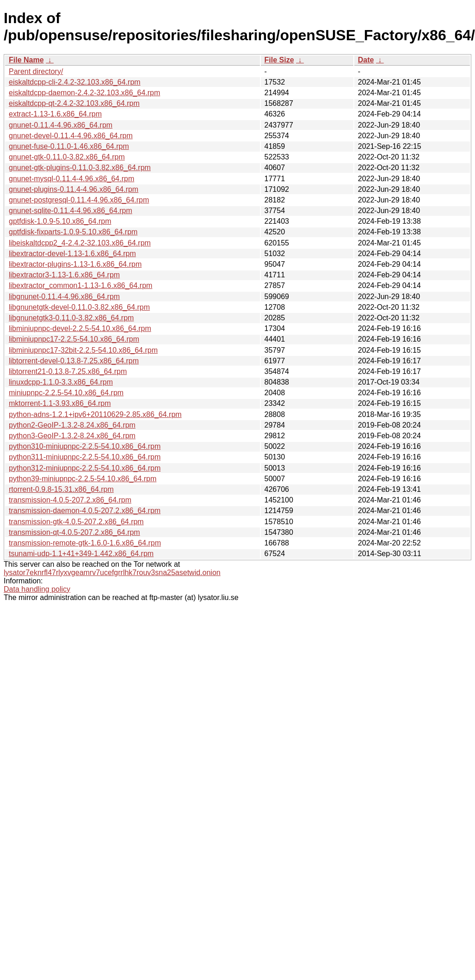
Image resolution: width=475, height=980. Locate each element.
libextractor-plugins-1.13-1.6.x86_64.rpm (75, 264)
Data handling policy (37, 589)
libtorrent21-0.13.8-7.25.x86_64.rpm (68, 371)
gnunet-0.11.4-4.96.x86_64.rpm (61, 125)
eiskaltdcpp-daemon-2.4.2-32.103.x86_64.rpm (84, 93)
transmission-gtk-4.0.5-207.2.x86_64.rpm (76, 522)
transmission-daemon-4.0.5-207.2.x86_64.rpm (85, 511)
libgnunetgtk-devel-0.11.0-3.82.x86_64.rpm (79, 307)
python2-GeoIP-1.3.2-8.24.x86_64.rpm (72, 425)
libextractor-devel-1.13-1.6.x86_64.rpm (72, 254)
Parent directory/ (36, 71)
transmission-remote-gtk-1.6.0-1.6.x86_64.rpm (85, 543)
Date (366, 60)
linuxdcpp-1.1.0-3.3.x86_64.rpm (61, 382)
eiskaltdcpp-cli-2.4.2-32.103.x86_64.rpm (75, 82)
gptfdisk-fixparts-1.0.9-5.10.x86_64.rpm (73, 232)
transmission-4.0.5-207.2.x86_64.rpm (70, 500)
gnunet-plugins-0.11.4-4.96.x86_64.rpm (74, 189)
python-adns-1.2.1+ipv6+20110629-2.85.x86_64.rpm (95, 414)
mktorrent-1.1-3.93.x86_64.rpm (60, 403)
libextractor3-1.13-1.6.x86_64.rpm (64, 275)
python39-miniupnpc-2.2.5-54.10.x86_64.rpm (83, 479)
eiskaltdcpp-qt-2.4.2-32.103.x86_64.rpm (74, 103)
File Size (279, 60)
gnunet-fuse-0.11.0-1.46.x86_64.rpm (69, 146)
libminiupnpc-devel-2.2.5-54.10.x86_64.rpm (80, 328)
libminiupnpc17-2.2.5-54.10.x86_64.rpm (74, 339)
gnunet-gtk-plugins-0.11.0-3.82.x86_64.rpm (80, 168)
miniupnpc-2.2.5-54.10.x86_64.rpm (66, 393)
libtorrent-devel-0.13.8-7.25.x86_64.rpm (74, 361)
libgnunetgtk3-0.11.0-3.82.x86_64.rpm (71, 318)
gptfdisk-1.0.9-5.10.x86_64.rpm (60, 221)
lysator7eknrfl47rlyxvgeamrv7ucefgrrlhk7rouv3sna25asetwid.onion (112, 573)
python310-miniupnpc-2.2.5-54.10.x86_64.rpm (85, 446)
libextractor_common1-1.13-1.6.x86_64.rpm (80, 285)
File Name (26, 60)
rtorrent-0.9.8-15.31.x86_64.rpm (61, 489)
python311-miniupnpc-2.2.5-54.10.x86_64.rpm (85, 457)
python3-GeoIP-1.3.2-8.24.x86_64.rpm (72, 436)
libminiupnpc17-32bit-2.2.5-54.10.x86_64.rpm (83, 350)
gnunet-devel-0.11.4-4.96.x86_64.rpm (71, 136)
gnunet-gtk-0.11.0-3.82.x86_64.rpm (67, 157)
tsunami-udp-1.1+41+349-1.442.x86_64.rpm (81, 554)
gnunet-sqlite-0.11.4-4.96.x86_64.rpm (71, 211)
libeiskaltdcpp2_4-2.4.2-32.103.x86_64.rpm (80, 243)
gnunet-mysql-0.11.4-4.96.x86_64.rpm (71, 179)
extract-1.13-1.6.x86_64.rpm (55, 114)
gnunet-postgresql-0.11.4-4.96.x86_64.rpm (79, 200)
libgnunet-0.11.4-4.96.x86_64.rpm (64, 297)
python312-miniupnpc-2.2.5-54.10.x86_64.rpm (85, 468)
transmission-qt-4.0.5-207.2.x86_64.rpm (74, 532)
